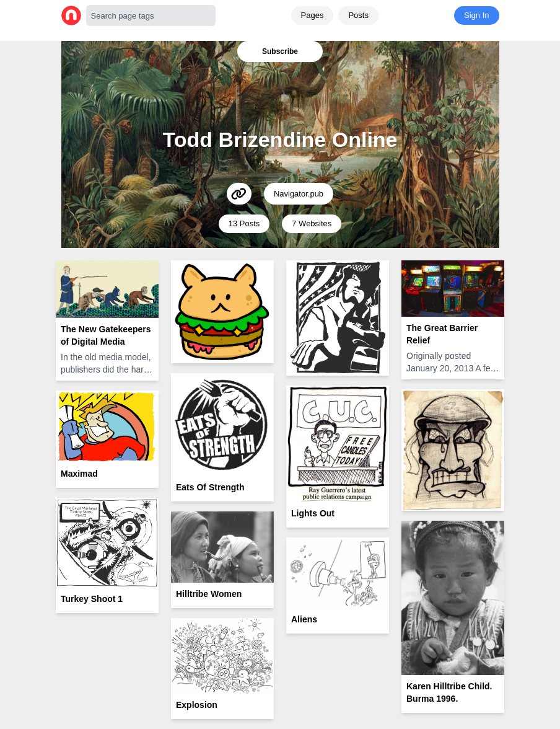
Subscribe (280, 51)
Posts (358, 15)
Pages (313, 15)
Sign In (476, 15)
